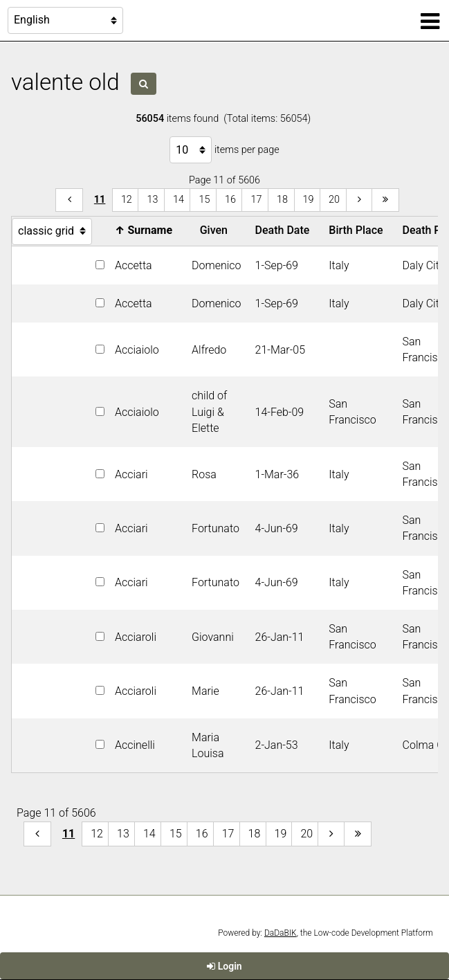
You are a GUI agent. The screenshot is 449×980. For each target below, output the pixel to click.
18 (282, 200)
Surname (146, 230)
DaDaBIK (281, 933)
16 (230, 200)
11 (100, 200)
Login (224, 966)
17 (256, 200)
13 (152, 200)
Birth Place (358, 230)
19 (309, 200)
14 (178, 200)
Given (217, 230)
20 (334, 200)
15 (204, 200)
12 (127, 200)
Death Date (285, 230)
